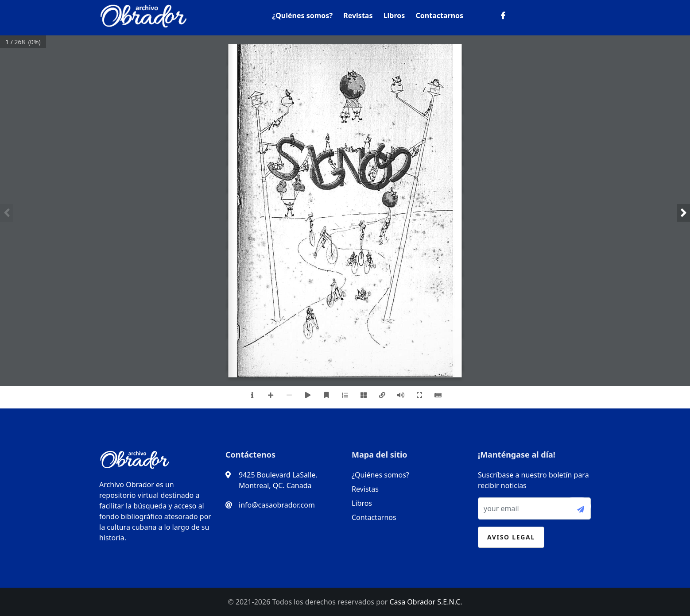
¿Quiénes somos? (302, 15)
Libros (394, 15)
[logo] (143, 14)
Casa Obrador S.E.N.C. (426, 602)
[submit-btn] (577, 506)
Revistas (358, 15)
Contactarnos (440, 15)
